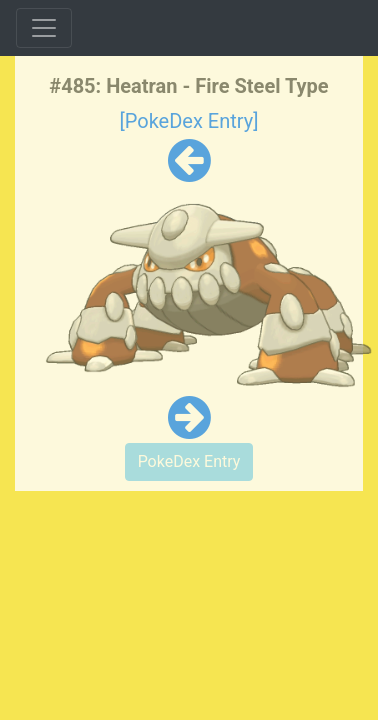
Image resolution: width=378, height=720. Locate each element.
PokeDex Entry (189, 461)
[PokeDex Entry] (188, 121)
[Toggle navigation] (44, 28)
